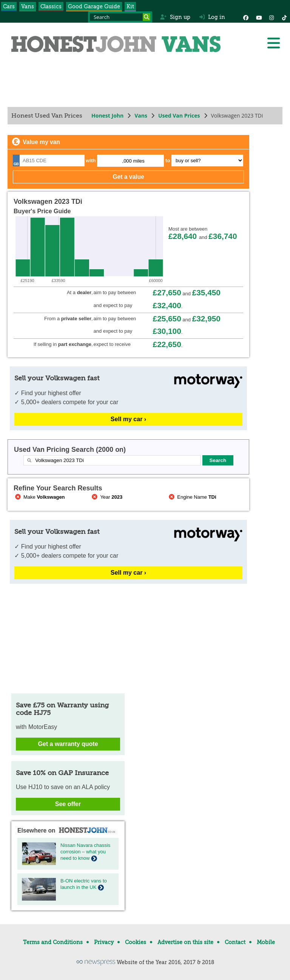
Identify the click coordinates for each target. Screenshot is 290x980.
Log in (212, 17)
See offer (68, 804)
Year (107, 497)
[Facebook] (246, 17)
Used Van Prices (179, 116)
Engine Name (192, 497)
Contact (235, 942)
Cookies (136, 942)
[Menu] (273, 43)
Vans (28, 6)
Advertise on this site (185, 942)
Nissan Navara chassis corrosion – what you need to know (85, 852)
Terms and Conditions (53, 942)
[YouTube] (259, 17)
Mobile (266, 942)
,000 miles (133, 161)
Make (39, 497)
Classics (51, 6)
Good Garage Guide (94, 6)
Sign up (175, 17)
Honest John (107, 116)
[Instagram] (271, 17)
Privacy (104, 942)
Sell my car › (128, 419)
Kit (130, 6)
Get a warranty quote (68, 744)
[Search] (147, 17)
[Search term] (120, 17)
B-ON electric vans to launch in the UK (84, 884)
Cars (9, 6)
